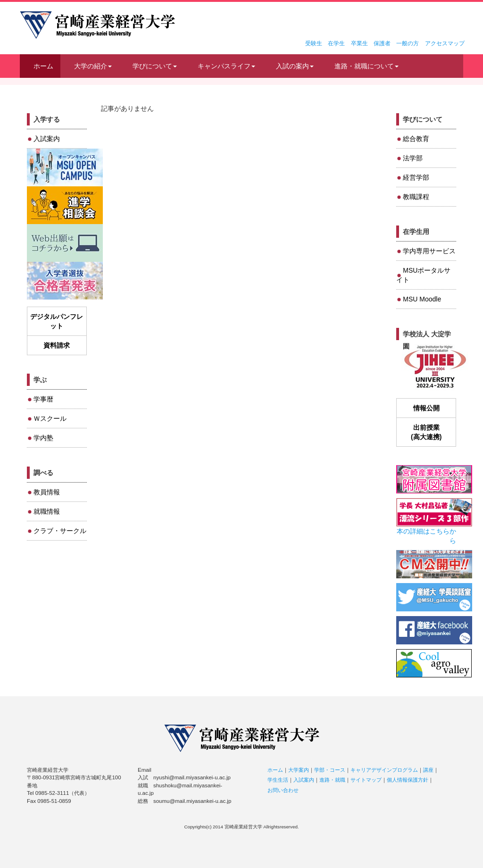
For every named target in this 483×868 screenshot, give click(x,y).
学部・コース (330, 770)
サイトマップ (366, 780)
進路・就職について (366, 66)
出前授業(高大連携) (426, 432)
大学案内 (299, 770)
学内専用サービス (429, 251)
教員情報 (47, 492)
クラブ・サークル (60, 531)
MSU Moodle (422, 299)
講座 (428, 770)
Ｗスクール (50, 418)
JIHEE (434, 367)
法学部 (413, 158)
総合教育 (416, 139)
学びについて (155, 66)
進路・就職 (332, 780)
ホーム (43, 66)
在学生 (336, 43)
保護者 (382, 43)
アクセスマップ (445, 43)
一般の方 (408, 43)
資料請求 (57, 345)
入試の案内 (295, 66)
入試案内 (47, 139)
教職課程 (416, 197)
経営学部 (416, 177)
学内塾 (43, 438)
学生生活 (278, 780)
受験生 (314, 43)
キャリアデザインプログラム (384, 770)
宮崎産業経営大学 (97, 25)
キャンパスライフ (226, 66)
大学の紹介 (93, 66)
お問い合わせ (283, 790)
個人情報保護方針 (408, 780)
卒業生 (359, 43)
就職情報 (47, 511)
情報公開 (426, 408)
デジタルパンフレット (57, 321)
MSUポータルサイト (423, 275)
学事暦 (43, 399)
